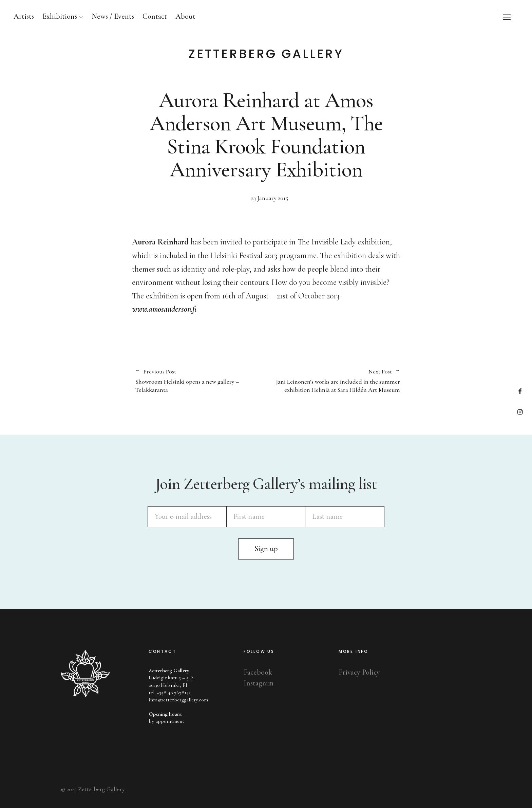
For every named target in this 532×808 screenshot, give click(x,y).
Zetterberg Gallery (266, 54)
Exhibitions (60, 16)
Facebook (520, 391)
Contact (155, 16)
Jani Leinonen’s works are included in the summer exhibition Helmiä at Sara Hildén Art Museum (333, 381)
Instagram (520, 412)
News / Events (113, 16)
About (185, 16)
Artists (24, 16)
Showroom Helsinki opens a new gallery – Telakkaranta (197, 381)
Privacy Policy (359, 672)
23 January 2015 (270, 199)
